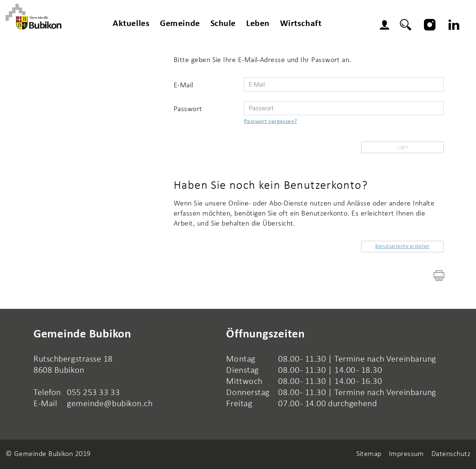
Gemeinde (180, 24)
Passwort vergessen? (271, 122)
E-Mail (184, 85)
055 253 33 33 (93, 393)
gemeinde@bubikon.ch (110, 404)
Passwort (188, 109)
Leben (258, 24)
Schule (223, 24)
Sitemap (369, 454)
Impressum (406, 454)
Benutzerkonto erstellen (402, 247)
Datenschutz (451, 454)
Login (386, 26)
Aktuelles (131, 24)
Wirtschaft (301, 24)
